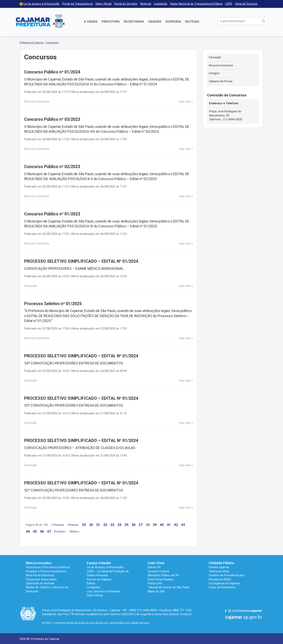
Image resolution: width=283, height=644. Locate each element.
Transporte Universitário (41, 579)
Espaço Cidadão (99, 563)
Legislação (161, 4)
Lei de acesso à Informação (42, 4)
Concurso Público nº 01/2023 (52, 214)
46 (42, 531)
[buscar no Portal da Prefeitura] (239, 21)
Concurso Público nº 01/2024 (52, 72)
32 (105, 525)
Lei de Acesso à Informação (105, 567)
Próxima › (60, 532)
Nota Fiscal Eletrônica (40, 575)
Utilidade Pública (221, 563)
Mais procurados (39, 563)
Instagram (230, 611)
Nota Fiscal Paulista (161, 579)
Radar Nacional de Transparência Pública (196, 4)
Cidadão (155, 22)
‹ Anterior (73, 525)
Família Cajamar (219, 567)
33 (112, 525)
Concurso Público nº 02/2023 (52, 167)
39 (155, 525)
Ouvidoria (173, 22)
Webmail (146, 4)
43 (183, 525)
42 (176, 525)
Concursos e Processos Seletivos (48, 567)
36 (133, 525)
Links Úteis (156, 563)
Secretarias (134, 22)
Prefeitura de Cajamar (40, 21)
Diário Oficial (103, 4)
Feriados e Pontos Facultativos (46, 571)
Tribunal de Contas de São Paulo (169, 587)
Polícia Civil (155, 583)
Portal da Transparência (78, 4)
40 (162, 525)
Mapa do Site (156, 591)
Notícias (192, 22)
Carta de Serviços (246, 4)
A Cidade (91, 22)
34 (119, 525)
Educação (215, 57)
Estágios (214, 73)
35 (126, 525)
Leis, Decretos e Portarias (103, 591)
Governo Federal (158, 571)
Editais (91, 583)
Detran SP (154, 567)
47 (49, 531)
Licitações (93, 587)
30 (91, 525)
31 (98, 525)
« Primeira (57, 525)
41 (169, 525)
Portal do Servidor (126, 4)
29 (84, 525)
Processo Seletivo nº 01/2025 (53, 304)
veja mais (185, 102)
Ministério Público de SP (163, 575)
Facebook (226, 611)
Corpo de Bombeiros (222, 587)
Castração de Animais (40, 583)
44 (28, 531)
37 (141, 525)
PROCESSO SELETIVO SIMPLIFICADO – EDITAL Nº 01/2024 (81, 261)
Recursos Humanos (221, 65)
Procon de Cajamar (99, 579)
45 (35, 531)
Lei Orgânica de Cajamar (224, 583)
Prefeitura (111, 22)
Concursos (52, 43)
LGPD (229, 4)
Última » (74, 532)
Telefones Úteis (219, 571)
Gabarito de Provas (221, 81)
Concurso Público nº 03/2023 (52, 119)
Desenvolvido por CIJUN (253, 639)
